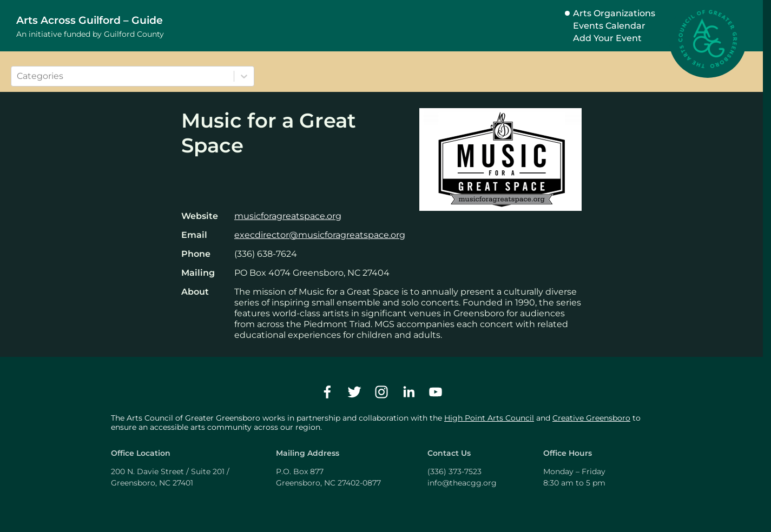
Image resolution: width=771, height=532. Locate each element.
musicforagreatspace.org (288, 216)
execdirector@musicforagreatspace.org (320, 235)
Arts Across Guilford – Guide (90, 20)
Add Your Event (607, 38)
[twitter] (354, 392)
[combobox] (18, 76)
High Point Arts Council (489, 418)
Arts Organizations (614, 13)
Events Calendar (609, 26)
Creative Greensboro (591, 418)
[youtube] (436, 392)
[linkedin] (408, 392)
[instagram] (381, 392)
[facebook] (327, 392)
